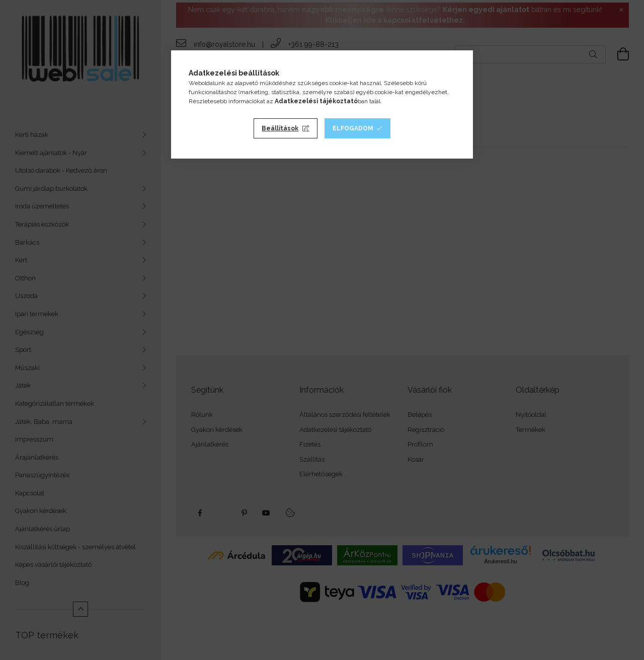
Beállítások (280, 128)
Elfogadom (353, 128)
